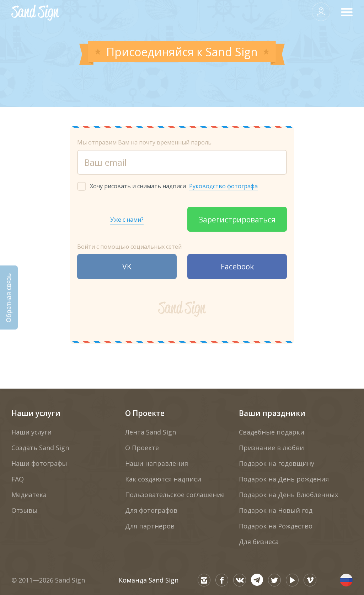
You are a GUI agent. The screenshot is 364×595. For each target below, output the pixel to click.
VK (127, 267)
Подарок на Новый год (276, 510)
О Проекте (145, 413)
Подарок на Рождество (276, 526)
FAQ (18, 479)
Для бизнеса (259, 542)
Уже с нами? (127, 220)
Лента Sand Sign (151, 432)
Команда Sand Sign (149, 580)
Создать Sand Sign (40, 448)
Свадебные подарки (272, 432)
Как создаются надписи (163, 479)
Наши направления (157, 463)
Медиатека (29, 495)
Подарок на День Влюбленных (288, 495)
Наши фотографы (39, 463)
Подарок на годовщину (277, 463)
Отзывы (25, 510)
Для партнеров (150, 526)
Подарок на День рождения (284, 479)
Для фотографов (151, 510)
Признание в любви (271, 448)
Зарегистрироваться (237, 220)
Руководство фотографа (223, 186)
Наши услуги (36, 413)
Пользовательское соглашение (175, 495)
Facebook (237, 267)
